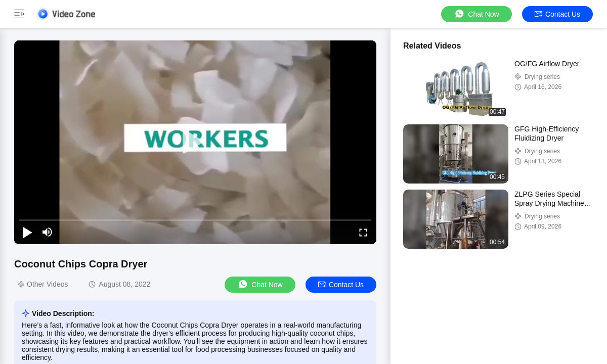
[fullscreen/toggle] (363, 232)
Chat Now (476, 14)
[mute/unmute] (48, 232)
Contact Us (557, 14)
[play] (195, 142)
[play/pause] (27, 232)
